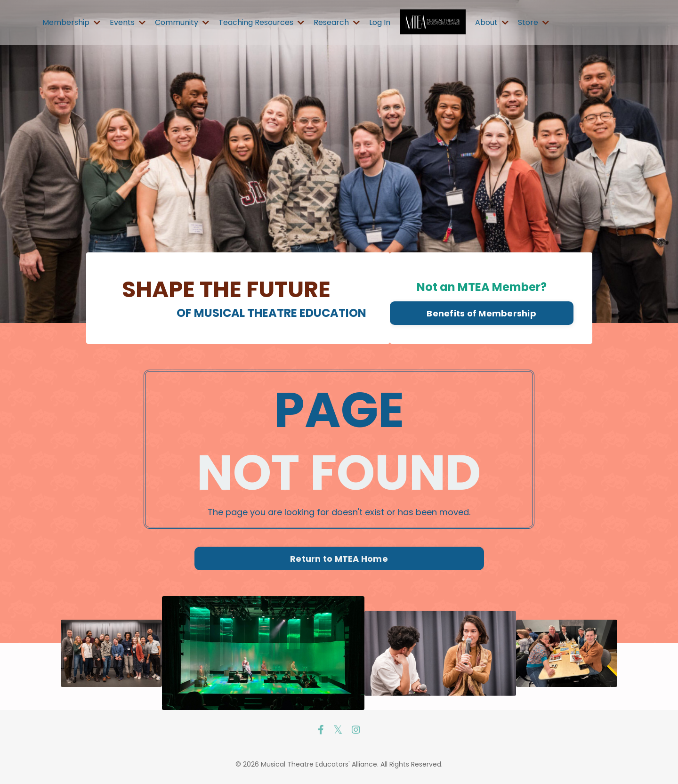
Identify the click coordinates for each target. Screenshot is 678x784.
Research (337, 22)
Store (533, 22)
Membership (71, 22)
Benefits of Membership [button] (481, 313)
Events (128, 22)
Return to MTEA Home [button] (339, 559)
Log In (380, 22)
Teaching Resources (261, 22)
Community (182, 22)
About (492, 22)
